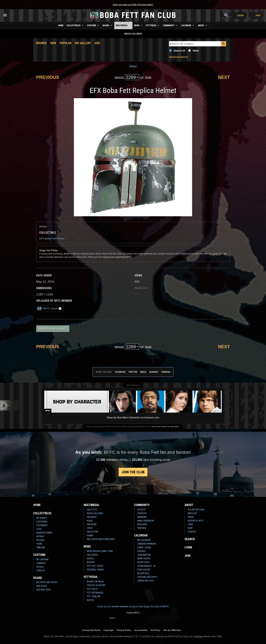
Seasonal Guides (95, 570)
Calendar (188, 25)
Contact (192, 532)
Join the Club (133, 472)
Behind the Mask (95, 582)
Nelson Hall (144, 573)
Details (40, 567)
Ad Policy (155, 630)
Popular (66, 43)
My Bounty (42, 518)
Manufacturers (44, 533)
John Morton (144, 555)
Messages (142, 524)
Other (196, 51)
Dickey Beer (143, 562)
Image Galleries (95, 513)
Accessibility (141, 630)
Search (190, 539)
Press (191, 517)
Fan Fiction (92, 532)
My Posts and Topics (47, 582)
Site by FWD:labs (172, 630)
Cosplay (41, 571)
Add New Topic (44, 590)
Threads (166, 372)
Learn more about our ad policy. (165, 426)
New (53, 43)
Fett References (95, 593)
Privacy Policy (124, 630)
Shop (190, 528)
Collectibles (75, 25)
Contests (142, 513)
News (138, 25)
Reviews (40, 540)
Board (108, 25)
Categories (42, 522)
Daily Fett (92, 510)
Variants (41, 563)
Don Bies (141, 551)
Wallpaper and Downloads (101, 539)
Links (190, 524)
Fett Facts (92, 589)
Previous (48, 77)
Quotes (90, 600)
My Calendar (144, 540)
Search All (179, 51)
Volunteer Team (196, 510)
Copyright (109, 630)
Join (258, 15)
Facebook (120, 372)
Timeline (41, 547)
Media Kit (192, 513)
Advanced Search (178, 57)
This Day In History (96, 585)
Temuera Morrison (147, 544)
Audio (90, 521)
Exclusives (92, 555)
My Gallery (83, 43)
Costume (93, 25)
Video (90, 528)
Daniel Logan (144, 547)
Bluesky (154, 372)
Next (224, 77)
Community (170, 25)
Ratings (40, 536)
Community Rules (91, 630)
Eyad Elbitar (144, 570)
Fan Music (92, 517)
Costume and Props (147, 577)
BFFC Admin (49, 308)
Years (39, 544)
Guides (90, 559)
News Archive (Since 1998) (100, 551)
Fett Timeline (94, 596)
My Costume (42, 559)
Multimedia (123, 25)
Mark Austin (144, 559)
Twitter (133, 372)
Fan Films (92, 524)
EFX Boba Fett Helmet (52, 239)
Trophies (142, 528)
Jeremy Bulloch (145, 581)
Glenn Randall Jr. (146, 566)
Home (61, 25)
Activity (141, 510)
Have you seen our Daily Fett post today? (133, 5)
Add (97, 43)
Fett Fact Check (95, 566)
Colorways (42, 525)
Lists (39, 529)
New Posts (42, 586)
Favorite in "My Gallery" (53, 329)
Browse (41, 43)
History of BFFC (196, 521)
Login (240, 15)
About (203, 25)
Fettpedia (153, 25)
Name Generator (145, 521)
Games (90, 535)
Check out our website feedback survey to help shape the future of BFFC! (133, 607)
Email (143, 372)
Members (142, 517)
